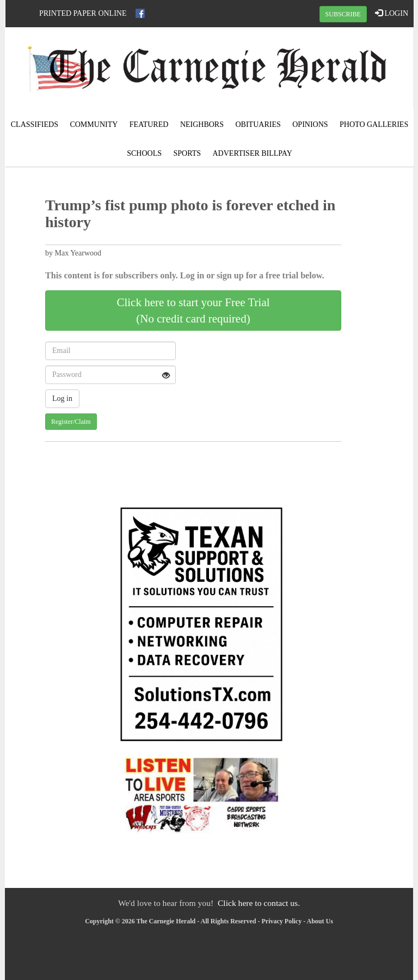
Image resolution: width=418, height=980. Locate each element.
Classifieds (35, 124)
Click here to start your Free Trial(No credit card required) (193, 311)
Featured (149, 124)
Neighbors (202, 124)
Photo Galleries (374, 124)
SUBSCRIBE (343, 14)
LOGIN (392, 13)
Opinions (310, 124)
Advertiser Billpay (253, 153)
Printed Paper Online (83, 13)
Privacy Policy (282, 921)
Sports (187, 153)
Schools (144, 153)
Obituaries (258, 124)
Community (94, 124)
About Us (320, 921)
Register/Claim (71, 422)
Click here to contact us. (259, 903)
